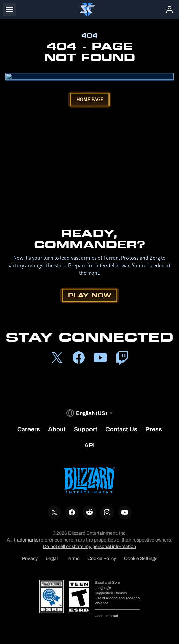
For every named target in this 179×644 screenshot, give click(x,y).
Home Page (90, 99)
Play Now (89, 295)
